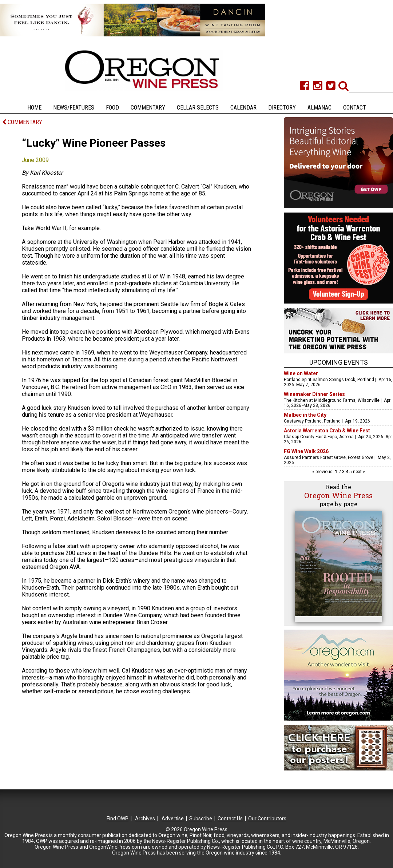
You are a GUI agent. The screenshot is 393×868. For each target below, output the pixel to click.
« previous (323, 472)
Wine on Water (301, 373)
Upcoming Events (339, 362)
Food (112, 108)
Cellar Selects (198, 108)
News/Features (74, 108)
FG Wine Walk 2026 (306, 451)
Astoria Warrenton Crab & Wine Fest (327, 431)
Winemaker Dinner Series (314, 394)
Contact (355, 108)
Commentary (148, 108)
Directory (282, 108)
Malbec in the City (305, 415)
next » (358, 472)
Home (34, 108)
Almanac (319, 108)
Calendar (243, 108)
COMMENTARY (22, 122)
